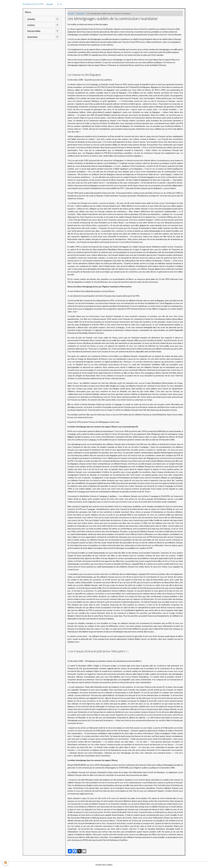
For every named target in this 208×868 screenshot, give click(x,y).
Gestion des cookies (104, 865)
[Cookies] (6, 863)
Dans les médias (34, 31)
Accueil (49, 4)
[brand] (33, 4)
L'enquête (80, 13)
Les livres (31, 25)
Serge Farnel (32, 37)
